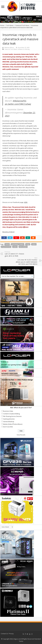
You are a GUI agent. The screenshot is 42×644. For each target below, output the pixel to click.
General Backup (9, 422)
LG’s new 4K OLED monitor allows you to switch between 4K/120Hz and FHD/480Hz (26, 261)
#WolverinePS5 (20, 101)
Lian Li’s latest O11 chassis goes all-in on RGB (16, 254)
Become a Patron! (8, 232)
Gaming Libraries (9, 419)
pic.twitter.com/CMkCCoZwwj (18, 104)
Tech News (10, 25)
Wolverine (23, 247)
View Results (21, 435)
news (34, 244)
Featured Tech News (22, 25)
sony (15, 247)
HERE (26, 202)
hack (7, 244)
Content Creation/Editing (11, 414)
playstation (6, 247)
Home (2, 25)
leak (28, 244)
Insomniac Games (18, 244)
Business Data (8, 411)
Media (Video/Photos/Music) (13, 424)
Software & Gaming (24, 49)
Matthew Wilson (9, 47)
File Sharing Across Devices (12, 416)
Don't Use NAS (8, 427)
